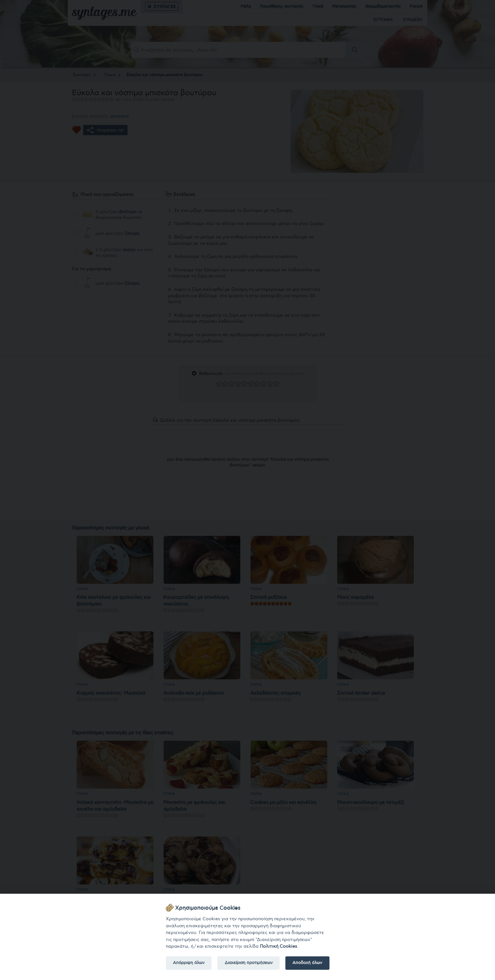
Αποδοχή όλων (307, 963)
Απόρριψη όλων (189, 963)
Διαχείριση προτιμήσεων (249, 963)
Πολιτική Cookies (278, 946)
